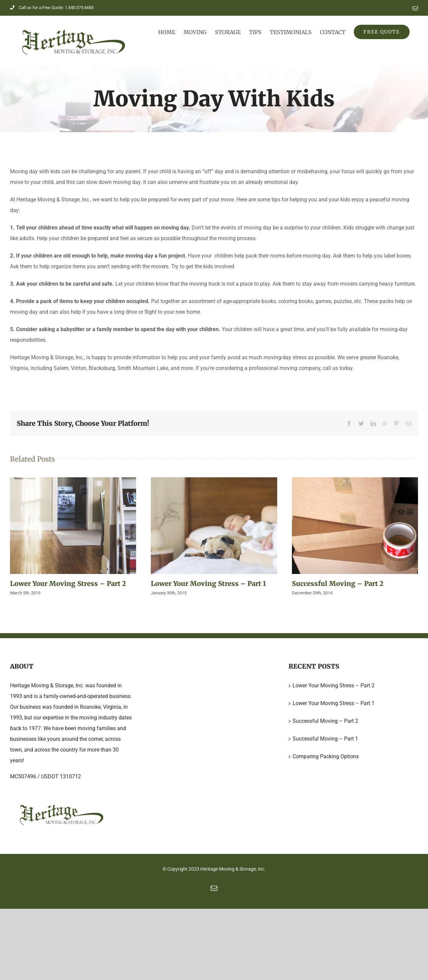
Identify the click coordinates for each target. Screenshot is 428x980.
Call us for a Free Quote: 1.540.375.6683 (52, 8)
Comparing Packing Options (326, 756)
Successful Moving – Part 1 (325, 739)
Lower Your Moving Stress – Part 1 (208, 583)
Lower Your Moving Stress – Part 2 (68, 583)
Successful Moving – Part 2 (338, 583)
